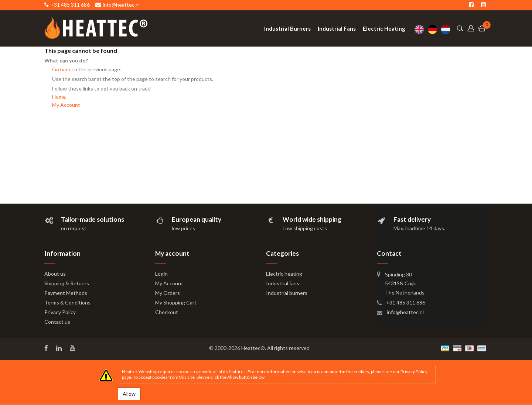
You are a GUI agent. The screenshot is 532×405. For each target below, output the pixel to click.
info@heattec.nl (405, 312)
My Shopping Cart (176, 302)
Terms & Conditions (67, 302)
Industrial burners (287, 293)
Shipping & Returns (67, 283)
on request (74, 228)
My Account (66, 105)
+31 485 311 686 (406, 302)
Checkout (167, 312)
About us (55, 274)
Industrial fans (283, 283)
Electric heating (284, 274)
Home (59, 97)
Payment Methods (66, 293)
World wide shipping (312, 219)
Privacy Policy (60, 312)
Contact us (57, 322)
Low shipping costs (305, 228)
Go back (62, 69)
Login (161, 274)
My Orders (168, 293)
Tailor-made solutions (93, 219)
